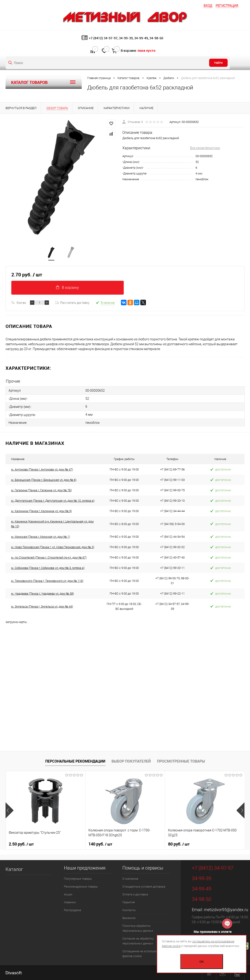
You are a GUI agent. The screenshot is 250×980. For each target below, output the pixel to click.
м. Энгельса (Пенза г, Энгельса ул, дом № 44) (42, 606)
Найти (218, 63)
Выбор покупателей (131, 761)
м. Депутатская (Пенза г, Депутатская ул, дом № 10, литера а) (53, 501)
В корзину (68, 288)
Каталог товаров (44, 82)
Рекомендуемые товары (81, 887)
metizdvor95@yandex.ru (226, 910)
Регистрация (227, 6)
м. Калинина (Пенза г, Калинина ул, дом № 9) (41, 511)
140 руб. (100, 844)
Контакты (129, 910)
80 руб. (179, 844)
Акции (68, 894)
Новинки (70, 902)
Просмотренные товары (181, 761)
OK (202, 962)
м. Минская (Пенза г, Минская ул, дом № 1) (41, 537)
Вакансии (129, 918)
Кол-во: (22, 302)
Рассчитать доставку (72, 302)
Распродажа (72, 910)
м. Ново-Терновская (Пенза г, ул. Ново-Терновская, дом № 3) (53, 547)
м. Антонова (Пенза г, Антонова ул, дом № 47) (42, 469)
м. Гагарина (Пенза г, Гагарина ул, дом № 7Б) (41, 490)
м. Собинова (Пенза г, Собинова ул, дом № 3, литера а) (48, 568)
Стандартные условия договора (144, 887)
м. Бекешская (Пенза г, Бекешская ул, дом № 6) (44, 480)
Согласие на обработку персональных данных (138, 941)
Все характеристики (205, 148)
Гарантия (129, 902)
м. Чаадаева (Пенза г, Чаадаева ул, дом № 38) (42, 594)
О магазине (130, 879)
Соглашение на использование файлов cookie (143, 954)
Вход (208, 6)
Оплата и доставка (135, 894)
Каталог (14, 869)
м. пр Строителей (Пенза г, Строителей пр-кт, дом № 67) (49, 557)
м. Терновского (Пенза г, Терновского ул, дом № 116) (47, 581)
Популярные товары (78, 879)
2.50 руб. (21, 844)
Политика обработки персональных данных (138, 928)
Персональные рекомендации (75, 761)
